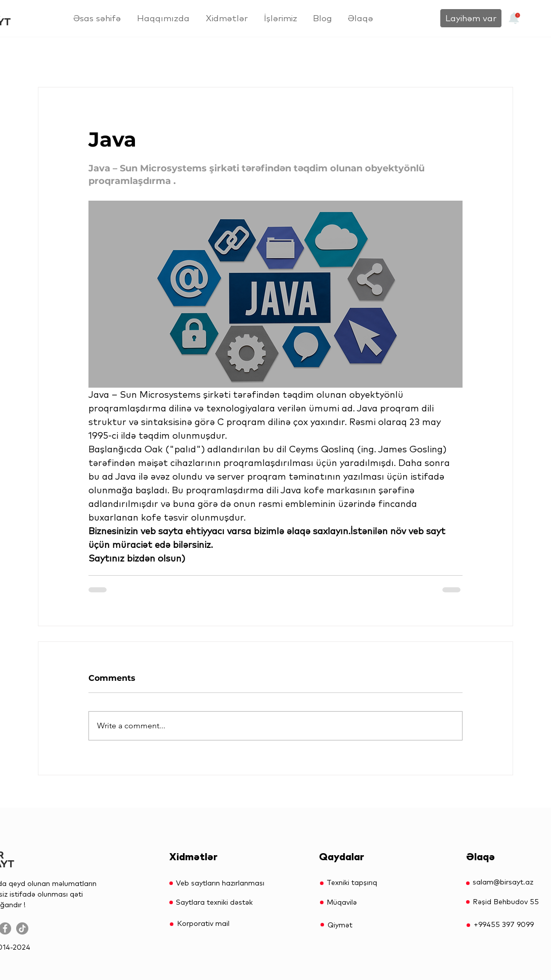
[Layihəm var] (471, 18)
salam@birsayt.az (503, 882)
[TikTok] (22, 928)
